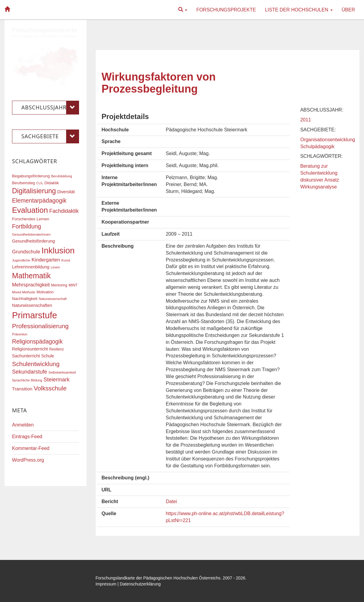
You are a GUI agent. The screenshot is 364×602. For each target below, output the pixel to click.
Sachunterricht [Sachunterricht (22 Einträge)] (26, 356)
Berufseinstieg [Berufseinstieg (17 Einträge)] (23, 183)
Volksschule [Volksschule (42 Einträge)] (50, 388)
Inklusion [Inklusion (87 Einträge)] (58, 251)
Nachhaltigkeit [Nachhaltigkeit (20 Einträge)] (25, 299)
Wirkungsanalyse (319, 187)
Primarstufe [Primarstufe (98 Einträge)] (35, 315)
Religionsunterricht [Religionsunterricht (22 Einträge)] (30, 349)
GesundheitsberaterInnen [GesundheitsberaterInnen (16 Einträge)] (31, 234)
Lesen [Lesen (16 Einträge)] (55, 267)
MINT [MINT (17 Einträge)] (73, 285)
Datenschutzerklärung (140, 584)
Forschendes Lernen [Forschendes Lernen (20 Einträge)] (31, 219)
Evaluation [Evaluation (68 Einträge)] (30, 210)
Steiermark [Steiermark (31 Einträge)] (57, 380)
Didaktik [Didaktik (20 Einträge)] (52, 183)
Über (348, 10)
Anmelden (23, 425)
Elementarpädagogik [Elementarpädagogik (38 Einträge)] (39, 200)
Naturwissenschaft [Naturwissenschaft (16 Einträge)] (53, 299)
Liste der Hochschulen (299, 10)
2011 (306, 120)
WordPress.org (28, 460)
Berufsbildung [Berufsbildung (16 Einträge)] (61, 176)
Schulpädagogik (317, 147)
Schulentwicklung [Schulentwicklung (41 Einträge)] (36, 364)
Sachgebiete (50, 136)
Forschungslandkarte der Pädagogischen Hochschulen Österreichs (158, 578)
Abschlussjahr (50, 108)
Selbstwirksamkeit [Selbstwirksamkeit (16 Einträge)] (62, 372)
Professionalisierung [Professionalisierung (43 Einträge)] (40, 326)
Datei (171, 501)
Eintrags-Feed (27, 437)
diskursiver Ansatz (320, 180)
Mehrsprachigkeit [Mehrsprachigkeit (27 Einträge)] (31, 285)
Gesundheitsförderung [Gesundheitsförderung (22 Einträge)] (33, 241)
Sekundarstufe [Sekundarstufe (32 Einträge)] (30, 372)
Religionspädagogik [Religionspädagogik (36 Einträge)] (37, 342)
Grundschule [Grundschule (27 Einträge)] (26, 252)
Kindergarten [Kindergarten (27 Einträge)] (46, 260)
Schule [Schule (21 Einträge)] (48, 356)
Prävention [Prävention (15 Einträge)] (20, 334)
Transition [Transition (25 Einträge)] (22, 389)
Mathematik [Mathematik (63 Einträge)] (31, 276)
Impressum (106, 584)
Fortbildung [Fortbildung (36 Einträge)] (26, 226)
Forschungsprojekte (226, 10)
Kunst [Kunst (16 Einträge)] (66, 260)
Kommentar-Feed (31, 448)
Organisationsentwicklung (328, 140)
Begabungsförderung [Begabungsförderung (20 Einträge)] (31, 176)
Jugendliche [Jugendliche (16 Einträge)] (21, 260)
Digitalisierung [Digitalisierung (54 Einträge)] (34, 191)
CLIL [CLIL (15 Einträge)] (40, 183)
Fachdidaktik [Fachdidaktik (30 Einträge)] (64, 211)
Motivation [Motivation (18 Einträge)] (45, 292)
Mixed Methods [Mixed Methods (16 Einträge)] (24, 292)
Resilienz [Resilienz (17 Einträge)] (57, 349)
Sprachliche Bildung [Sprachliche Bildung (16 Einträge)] (27, 380)
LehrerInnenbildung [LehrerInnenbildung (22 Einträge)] (31, 267)
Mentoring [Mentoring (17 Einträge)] (59, 285)
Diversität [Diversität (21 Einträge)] (66, 192)
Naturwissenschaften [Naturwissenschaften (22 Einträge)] (32, 305)
